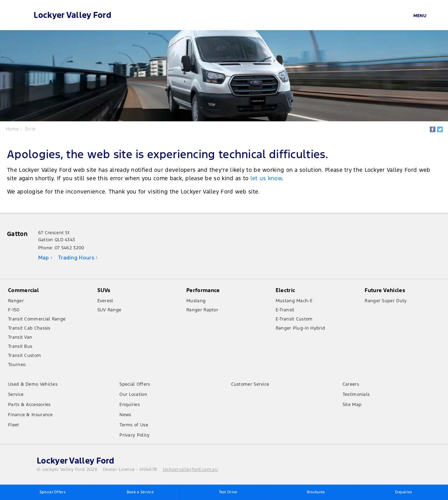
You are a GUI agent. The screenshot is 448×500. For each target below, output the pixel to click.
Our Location (133, 395)
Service (16, 395)
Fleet (14, 426)
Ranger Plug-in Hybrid (300, 329)
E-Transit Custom (294, 320)
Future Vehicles (385, 291)
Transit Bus (20, 347)
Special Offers (135, 385)
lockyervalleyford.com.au (190, 470)
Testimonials (356, 395)
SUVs (104, 291)
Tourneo (17, 365)
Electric (285, 291)
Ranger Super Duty (386, 302)
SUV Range (109, 311)
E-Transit (285, 311)
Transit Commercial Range (37, 320)
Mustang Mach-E (294, 302)
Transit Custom (25, 356)
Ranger (16, 302)
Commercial (23, 291)
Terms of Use (134, 426)
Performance (203, 291)
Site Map (352, 405)
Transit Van (20, 338)
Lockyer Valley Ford (73, 15)
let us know (266, 178)
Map (44, 258)
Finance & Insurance (30, 415)
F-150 (14, 311)
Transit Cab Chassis (29, 329)
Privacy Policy (135, 436)
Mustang (196, 302)
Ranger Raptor (202, 311)
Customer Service (250, 385)
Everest (105, 302)
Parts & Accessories (29, 405)
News (125, 415)
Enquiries (130, 405)
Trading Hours (76, 258)
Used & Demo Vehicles (33, 385)
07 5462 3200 (70, 249)
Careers (351, 385)
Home (13, 129)
